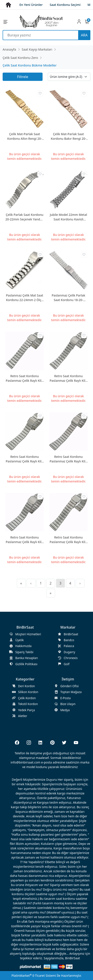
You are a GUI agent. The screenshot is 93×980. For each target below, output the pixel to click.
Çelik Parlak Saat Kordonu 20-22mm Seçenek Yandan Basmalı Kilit (25, 217)
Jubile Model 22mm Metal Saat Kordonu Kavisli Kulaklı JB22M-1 (68, 217)
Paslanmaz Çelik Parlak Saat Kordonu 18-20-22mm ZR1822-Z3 (69, 298)
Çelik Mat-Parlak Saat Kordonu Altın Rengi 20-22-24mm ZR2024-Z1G (24, 136)
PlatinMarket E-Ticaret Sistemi (34, 976)
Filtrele (23, 77)
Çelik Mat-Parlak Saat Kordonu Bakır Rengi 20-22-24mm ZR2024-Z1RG (68, 136)
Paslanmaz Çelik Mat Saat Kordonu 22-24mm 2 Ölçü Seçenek (24, 298)
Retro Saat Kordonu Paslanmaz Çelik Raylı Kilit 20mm (24, 378)
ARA (84, 35)
